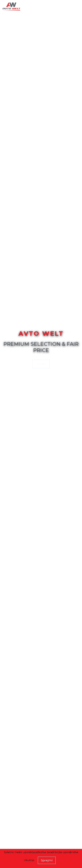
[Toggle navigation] (75, 7)
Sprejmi (47, 860)
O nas (41, 364)
